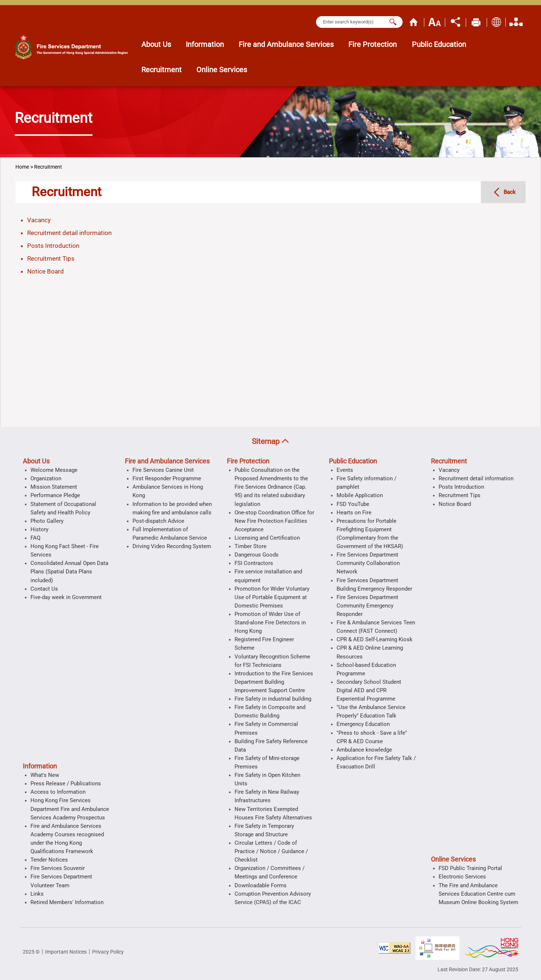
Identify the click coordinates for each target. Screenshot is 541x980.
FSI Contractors (254, 563)
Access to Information (58, 792)
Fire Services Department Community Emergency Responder (367, 606)
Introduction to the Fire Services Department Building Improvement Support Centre (274, 682)
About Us (36, 461)
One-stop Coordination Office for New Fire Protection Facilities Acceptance (274, 521)
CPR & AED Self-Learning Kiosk (375, 639)
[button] (270, 442)
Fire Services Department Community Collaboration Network (368, 563)
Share (455, 21)
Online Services (453, 859)
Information (40, 766)
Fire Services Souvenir (58, 868)
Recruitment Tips (51, 258)
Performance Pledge (55, 495)
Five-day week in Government (66, 597)
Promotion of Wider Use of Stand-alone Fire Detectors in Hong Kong (270, 623)
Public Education (353, 461)
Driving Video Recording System (172, 546)
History (39, 529)
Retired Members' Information (67, 902)
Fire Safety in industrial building (273, 699)
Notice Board (46, 271)
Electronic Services (462, 877)
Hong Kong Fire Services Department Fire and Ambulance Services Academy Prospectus (70, 809)
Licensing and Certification (267, 538)
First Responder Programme (167, 478)
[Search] (393, 22)
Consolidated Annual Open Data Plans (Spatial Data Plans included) (69, 572)
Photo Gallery (47, 521)
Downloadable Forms (261, 885)
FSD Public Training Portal (470, 868)
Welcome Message (54, 470)
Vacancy (39, 220)
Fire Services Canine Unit (163, 470)
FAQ (35, 538)
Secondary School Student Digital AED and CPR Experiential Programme (369, 690)
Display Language (496, 21)
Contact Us (44, 589)
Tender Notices (49, 860)
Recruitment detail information (69, 233)
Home (414, 21)
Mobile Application (360, 495)
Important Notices (66, 952)
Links (37, 894)
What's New (45, 775)
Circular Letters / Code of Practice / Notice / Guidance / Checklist (271, 851)
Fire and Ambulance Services (167, 461)
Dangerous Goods (257, 555)
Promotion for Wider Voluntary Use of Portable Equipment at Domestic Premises (272, 597)
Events (345, 470)
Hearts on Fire (354, 513)
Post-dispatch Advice (158, 521)
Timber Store (250, 546)
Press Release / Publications (66, 783)
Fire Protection (248, 461)
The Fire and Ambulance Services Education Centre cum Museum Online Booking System (478, 894)
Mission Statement (54, 487)
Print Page (476, 21)
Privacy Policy (108, 952)
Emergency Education (363, 724)
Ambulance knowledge (364, 750)
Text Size (435, 21)
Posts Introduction (53, 246)
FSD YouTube (353, 504)
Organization (516, 21)
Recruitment (48, 167)
